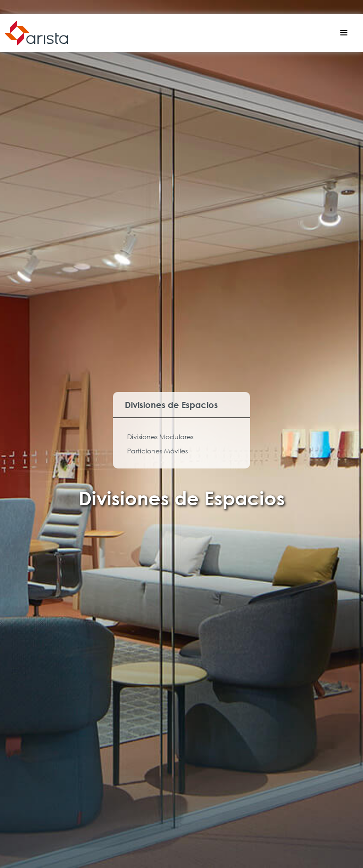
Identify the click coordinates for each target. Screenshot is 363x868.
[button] (344, 33)
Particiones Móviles (157, 451)
